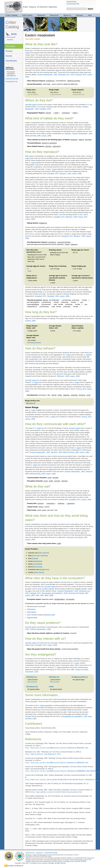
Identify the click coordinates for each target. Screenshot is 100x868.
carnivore (41, 503)
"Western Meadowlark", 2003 (68, 591)
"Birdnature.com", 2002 (66, 75)
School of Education (37, 859)
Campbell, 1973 (80, 75)
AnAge (30, 271)
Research (41, 15)
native (56, 113)
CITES (51, 687)
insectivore (51, 503)
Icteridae (34, 701)
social (88, 395)
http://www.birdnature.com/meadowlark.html (43, 754)
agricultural (57, 146)
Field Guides (27, 15)
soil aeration (70, 599)
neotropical (66, 113)
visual (49, 478)
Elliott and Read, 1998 (33, 136)
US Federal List (32, 687)
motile (60, 395)
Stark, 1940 (39, 595)
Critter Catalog (11, 15)
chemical (64, 481)
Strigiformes (44, 569)
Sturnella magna (31, 105)
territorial (82, 395)
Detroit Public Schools (81, 859)
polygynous (43, 223)
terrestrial (88, 140)
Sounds (9, 56)
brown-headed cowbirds (46, 589)
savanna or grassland (49, 143)
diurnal (54, 395)
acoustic (56, 478)
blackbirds (10, 40)
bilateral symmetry (74, 81)
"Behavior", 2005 (65, 173)
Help (90, 15)
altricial (45, 300)
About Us (67, 15)
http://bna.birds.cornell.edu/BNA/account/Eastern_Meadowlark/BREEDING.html (57, 762)
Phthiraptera (31, 609)
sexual (67, 244)
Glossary (79, 15)
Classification (11, 61)
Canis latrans (39, 572)
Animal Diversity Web (73, 4)
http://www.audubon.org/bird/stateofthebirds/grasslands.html (56, 791)
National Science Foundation (61, 861)
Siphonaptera (32, 612)
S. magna (32, 163)
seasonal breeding (64, 242)
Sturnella (28, 627)
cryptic (59, 543)
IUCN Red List (32, 677)
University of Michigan (51, 859)
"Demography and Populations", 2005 (54, 593)
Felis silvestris (43, 553)
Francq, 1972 (83, 217)
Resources (54, 15)
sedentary (74, 395)
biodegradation (60, 599)
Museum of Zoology (63, 859)
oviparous (74, 244)
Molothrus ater (49, 615)
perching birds (11, 37)
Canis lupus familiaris (40, 556)
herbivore (61, 503)
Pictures (9, 51)
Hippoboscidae (32, 618)
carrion (41, 507)
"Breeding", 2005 (53, 296)
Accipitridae (37, 564)
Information (10, 46)
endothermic (50, 81)
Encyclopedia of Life (11, 81)
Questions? (40, 852)
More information (32, 682)
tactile (51, 481)
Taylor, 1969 (49, 595)
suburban (48, 146)
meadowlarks (34, 359)
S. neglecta (67, 133)
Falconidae (38, 567)
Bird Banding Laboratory (34, 343)
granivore (71, 503)
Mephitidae (38, 561)
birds (14, 34)
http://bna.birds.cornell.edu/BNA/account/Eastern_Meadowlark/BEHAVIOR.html (57, 748)
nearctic (48, 113)
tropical (81, 140)
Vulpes (35, 558)
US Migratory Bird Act (80, 677)
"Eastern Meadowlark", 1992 (47, 75)
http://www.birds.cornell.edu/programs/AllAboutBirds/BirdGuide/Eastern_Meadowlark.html (62, 779)
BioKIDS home (30, 852)
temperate (74, 140)
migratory (66, 395)
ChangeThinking (71, 2)
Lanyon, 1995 (46, 136)
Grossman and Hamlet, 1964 (77, 537)
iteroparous (52, 242)
